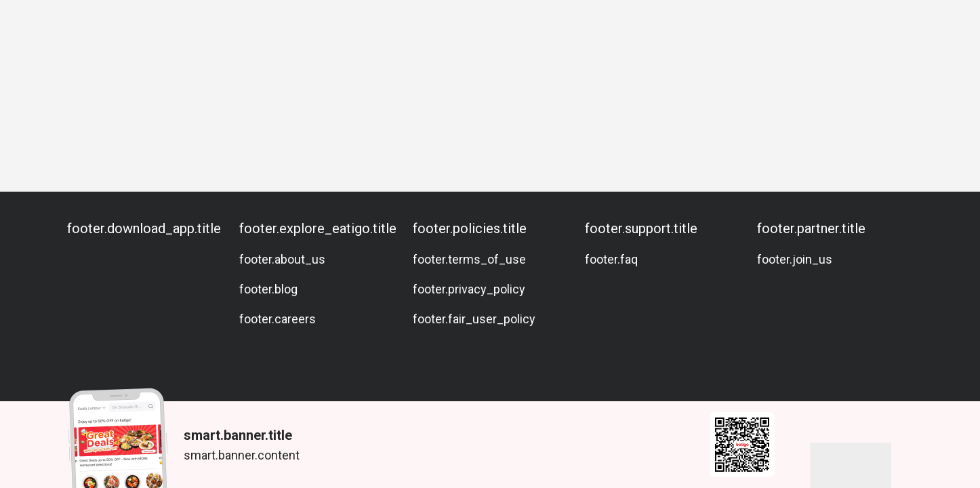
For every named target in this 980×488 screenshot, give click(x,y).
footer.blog (268, 289)
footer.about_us (282, 259)
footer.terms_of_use (469, 259)
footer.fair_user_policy (474, 319)
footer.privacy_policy (469, 289)
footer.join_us (795, 259)
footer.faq (611, 259)
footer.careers (278, 319)
